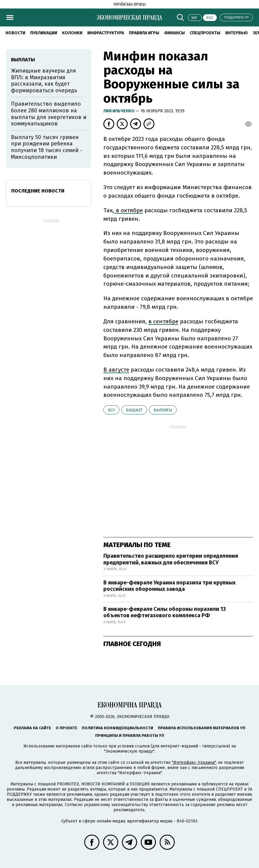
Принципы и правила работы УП (130, 735)
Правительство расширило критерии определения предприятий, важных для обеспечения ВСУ (171, 559)
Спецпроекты (205, 33)
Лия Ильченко (119, 111)
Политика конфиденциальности (117, 728)
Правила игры (144, 33)
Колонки (72, 33)
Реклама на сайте (32, 728)
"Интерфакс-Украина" (194, 762)
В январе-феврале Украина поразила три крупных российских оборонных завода (169, 586)
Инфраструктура (106, 33)
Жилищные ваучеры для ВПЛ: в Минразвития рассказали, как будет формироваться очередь (44, 81)
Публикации (44, 33)
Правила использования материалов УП (202, 728)
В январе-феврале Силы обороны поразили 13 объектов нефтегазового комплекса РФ (165, 612)
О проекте (66, 728)
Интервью (237, 33)
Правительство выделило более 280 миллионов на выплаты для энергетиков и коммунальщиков (49, 114)
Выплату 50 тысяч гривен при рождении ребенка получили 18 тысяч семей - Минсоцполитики (47, 147)
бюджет (134, 410)
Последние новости (38, 191)
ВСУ (111, 410)
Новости (15, 33)
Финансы (174, 33)
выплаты (163, 410)
